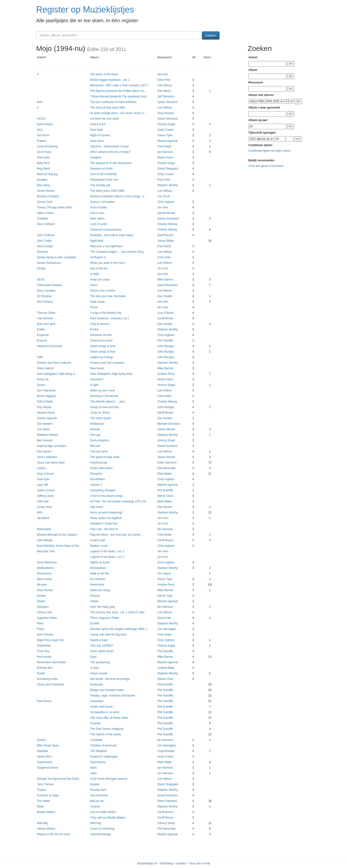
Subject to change (102, 357)
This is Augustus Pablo (105, 618)
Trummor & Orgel (48, 795)
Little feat (43, 501)
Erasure (42, 341)
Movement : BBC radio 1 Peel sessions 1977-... (120, 85)
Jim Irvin (163, 74)
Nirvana (42, 585)
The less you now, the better (108, 296)
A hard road (97, 540)
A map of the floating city (106, 313)
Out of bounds (99, 795)
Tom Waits (43, 801)
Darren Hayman (47, 418)
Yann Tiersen (45, 784)
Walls (40, 806)
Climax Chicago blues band (54, 207)
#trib (40, 102)
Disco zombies (46, 291)
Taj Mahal (43, 518)
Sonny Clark (45, 202)
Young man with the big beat (108, 635)
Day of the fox (99, 268)
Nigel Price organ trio (50, 640)
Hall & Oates (45, 402)
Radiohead (44, 646)
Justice (41, 468)
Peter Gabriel (45, 368)
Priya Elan (164, 180)
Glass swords (99, 673)
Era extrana (97, 579)
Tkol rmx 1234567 (102, 646)
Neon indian (44, 579)
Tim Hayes (164, 574)
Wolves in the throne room (54, 834)
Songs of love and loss (105, 407)
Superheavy (44, 762)
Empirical (43, 335)
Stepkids (42, 751)
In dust (94, 668)
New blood (97, 368)
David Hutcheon (168, 285)
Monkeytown (98, 568)
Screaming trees (47, 679)
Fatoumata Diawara (49, 285)
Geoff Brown (165, 235)
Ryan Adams (45, 124)
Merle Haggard (46, 396)
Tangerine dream (48, 768)
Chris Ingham (166, 202)
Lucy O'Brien (166, 313)
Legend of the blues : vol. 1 (107, 551)
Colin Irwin (164, 257)
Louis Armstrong (47, 146)
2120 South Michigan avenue (109, 779)
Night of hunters (100, 135)
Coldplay (42, 219)
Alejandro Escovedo (50, 346)
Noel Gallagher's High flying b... (57, 374)
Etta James (44, 451)
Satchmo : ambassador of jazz (109, 146)
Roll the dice (45, 668)
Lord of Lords (99, 224)
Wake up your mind (102, 390)
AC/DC (41, 119)
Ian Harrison (165, 152)
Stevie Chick (165, 496)
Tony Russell (165, 113)
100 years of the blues (104, 74)
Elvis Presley (45, 635)
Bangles (42, 180)
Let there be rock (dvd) (105, 119)
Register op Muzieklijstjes (85, 10)
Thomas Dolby (46, 313)
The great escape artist (105, 457)
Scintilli (95, 623)
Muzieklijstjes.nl (147, 863)
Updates (181, 863)
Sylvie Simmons (168, 102)
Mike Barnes (165, 280)
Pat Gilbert (164, 91)
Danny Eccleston (168, 219)
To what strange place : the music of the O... (118, 113)
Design (41, 268)
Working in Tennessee (104, 396)
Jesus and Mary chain (51, 463)
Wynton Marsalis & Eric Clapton (57, 535)
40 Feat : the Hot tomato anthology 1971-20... (119, 501)
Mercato (95, 446)
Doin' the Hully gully (103, 607)
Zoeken (211, 35)
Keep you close (100, 280)
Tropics (42, 790)
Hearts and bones (101, 707)
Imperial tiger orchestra (52, 446)
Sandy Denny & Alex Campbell (56, 257)
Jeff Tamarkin (166, 96)
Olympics (43, 607)
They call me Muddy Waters (108, 818)
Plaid (40, 623)
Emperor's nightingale (104, 757)
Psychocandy (99, 463)
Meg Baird (43, 169)
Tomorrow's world (101, 341)
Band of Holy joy (47, 174)
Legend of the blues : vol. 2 (107, 557)
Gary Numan (45, 590)
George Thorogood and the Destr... (59, 779)
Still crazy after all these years (109, 718)
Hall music (97, 507)
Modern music (99, 546)
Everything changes (103, 490)
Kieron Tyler (165, 135)
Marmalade (44, 529)
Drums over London (103, 291)
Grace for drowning (102, 829)
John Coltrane (46, 235)
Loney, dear (44, 507)
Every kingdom (100, 440)
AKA (40, 130)
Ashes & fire (98, 124)
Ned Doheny (45, 302)
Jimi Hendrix (45, 424)
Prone (94, 307)
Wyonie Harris (46, 413)
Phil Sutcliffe (165, 341)
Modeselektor (45, 568)
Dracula (95, 596)
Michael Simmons (169, 424)
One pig (95, 435)
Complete (96, 740)
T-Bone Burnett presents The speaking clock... (120, 96)
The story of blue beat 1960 (108, 108)
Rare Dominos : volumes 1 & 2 (110, 318)
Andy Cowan (165, 130)
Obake (41, 601)
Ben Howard (45, 440)
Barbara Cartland (48, 196)
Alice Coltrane (46, 224)
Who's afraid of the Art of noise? (110, 152)
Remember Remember (51, 662)
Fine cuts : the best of (104, 529)
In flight (95, 274)
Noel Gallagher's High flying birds (111, 374)
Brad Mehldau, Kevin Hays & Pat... (59, 546)
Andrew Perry (166, 374)
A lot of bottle (98, 207)
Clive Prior (164, 80)
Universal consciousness (106, 230)
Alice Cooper (45, 246)
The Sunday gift (100, 185)
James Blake (166, 241)
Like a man (97, 213)
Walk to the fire (100, 574)
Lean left (42, 485)
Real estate (44, 657)
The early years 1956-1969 (107, 191)
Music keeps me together (106, 518)
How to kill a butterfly (103, 174)
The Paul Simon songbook (107, 729)
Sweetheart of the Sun (104, 180)
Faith (40, 357)
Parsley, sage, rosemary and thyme (113, 696)
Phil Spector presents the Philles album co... (118, 91)
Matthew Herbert (47, 435)
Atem (93, 768)
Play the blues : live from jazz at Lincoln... (116, 535)
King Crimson (45, 474)
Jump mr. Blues (100, 413)
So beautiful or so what (105, 712)
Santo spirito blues (102, 651)
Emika (41, 329)
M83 (40, 513)
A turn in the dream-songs (107, 496)
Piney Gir (43, 379)
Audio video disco (101, 468)
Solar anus (97, 141)
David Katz (164, 618)
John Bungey (166, 346)
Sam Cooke (44, 241)
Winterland (97, 424)
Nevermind (97, 585)
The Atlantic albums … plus (107, 402)
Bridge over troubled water (107, 690)
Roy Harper (44, 407)
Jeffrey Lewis (45, 496)
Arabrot (42, 141)
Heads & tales (99, 640)
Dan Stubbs (165, 296)
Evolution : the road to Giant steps (112, 235)
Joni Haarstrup (46, 390)
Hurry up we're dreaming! (106, 513)
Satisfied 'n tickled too (104, 524)
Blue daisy (43, 185)
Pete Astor (43, 157)
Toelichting (166, 863)
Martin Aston (165, 157)
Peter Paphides (167, 801)
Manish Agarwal (167, 141)
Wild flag (42, 823)
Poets (40, 629)
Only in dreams (100, 324)
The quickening (100, 662)
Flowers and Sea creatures (54, 363)
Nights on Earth (100, 562)
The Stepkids (98, 751)
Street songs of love (103, 346)
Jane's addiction (47, 457)
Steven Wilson (46, 829)
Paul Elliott (164, 246)
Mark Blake (164, 474)
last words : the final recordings (110, 679)
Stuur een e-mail (199, 863)
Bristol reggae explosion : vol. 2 (110, 80)
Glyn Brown (165, 507)
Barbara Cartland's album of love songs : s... (118, 196)
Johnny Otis (44, 612)
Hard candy (97, 302)
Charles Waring (167, 224)
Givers (41, 385)
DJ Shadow (44, 296)
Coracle (95, 806)
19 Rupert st (98, 257)
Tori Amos (43, 135)
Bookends (97, 684)
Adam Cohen (45, 213)
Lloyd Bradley (166, 751)
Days (93, 657)
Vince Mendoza (47, 562)
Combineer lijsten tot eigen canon (270, 151)
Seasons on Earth (102, 169)
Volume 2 (96, 485)
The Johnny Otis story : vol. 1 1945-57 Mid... (118, 612)
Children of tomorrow (103, 745)
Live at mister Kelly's (103, 812)
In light (94, 385)
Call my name (99, 451)
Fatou (94, 285)
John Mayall (44, 540)
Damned (42, 252)
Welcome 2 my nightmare (106, 246)
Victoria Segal (166, 124)
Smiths (41, 740)
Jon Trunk (164, 196)
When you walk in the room (107, 263)
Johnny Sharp (166, 440)
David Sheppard (168, 169)
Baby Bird (43, 163)
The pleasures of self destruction (111, 163)
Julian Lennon (46, 490)
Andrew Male (166, 668)
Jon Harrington (167, 629)
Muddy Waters (46, 812)
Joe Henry (43, 429)
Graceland (97, 701)
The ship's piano (100, 418)
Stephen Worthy (168, 185)
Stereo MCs (44, 757)
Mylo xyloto (97, 219)
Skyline (95, 784)
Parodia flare (98, 790)
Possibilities (98, 479)
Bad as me (97, 801)
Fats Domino (45, 318)
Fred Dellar (164, 146)
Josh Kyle (43, 479)
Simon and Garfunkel (50, 684)
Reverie (95, 429)
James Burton (46, 191)
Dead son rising (100, 590)
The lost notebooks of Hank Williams (113, 102)
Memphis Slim (46, 551)
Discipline (96, 474)
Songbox (96, 157)
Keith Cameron (167, 463)
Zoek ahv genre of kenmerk (266, 166)
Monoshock (44, 574)
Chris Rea (43, 651)
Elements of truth (101, 335)
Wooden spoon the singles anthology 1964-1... (120, 629)
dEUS (41, 280)
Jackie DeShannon (49, 263)
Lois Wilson (165, 85)
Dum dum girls (46, 324)
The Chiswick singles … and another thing (117, 252)
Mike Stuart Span (48, 745)
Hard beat (96, 130)
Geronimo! (97, 379)
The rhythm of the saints (106, 734)
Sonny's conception (103, 202)
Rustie (41, 673)
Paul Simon (44, 701)
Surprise (95, 723)
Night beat (97, 241)
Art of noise (44, 152)
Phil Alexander (167, 468)
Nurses (41, 596)
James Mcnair (166, 213)
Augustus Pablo (47, 618)
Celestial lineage (101, 834)
